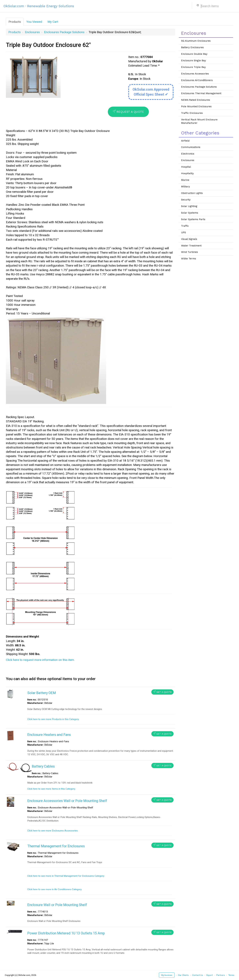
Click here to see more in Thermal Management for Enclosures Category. (66, 876)
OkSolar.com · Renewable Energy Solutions (39, 6)
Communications (191, 147)
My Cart (53, 22)
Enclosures (32, 32)
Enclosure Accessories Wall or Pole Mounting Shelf (67, 801)
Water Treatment (191, 246)
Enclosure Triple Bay (193, 67)
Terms (231, 975)
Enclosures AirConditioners (197, 80)
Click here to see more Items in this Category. (51, 789)
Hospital (186, 167)
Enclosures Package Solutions (64, 32)
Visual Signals (189, 239)
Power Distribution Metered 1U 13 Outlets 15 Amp (66, 933)
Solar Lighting (189, 206)
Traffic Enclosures (192, 113)
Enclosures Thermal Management (201, 93)
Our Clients (183, 975)
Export (210, 975)
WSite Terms (189, 259)
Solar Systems (190, 213)
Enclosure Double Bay (194, 54)
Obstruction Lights (192, 193)
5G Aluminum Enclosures (196, 41)
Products (15, 22)
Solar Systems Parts (193, 219)
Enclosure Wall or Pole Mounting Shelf (57, 905)
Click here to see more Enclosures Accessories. (53, 831)
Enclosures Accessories (195, 74)
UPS (183, 232)
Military (185, 187)
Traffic (185, 226)
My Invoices (167, 975)
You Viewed (34, 22)
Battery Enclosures (192, 47)
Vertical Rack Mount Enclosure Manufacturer (199, 121)
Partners (221, 975)
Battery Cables (43, 766)
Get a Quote (162, 692)
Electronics (188, 154)
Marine (185, 180)
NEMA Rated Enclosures (196, 100)
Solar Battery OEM (42, 693)
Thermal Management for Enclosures (56, 846)
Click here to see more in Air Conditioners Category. (55, 889)
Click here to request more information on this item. (40, 660)
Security (186, 200)
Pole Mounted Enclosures (196, 106)
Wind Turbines (189, 252)
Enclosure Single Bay (193, 61)
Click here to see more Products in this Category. (53, 719)
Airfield (185, 141)
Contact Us (198, 975)
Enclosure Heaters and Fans (49, 735)
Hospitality (187, 173)
